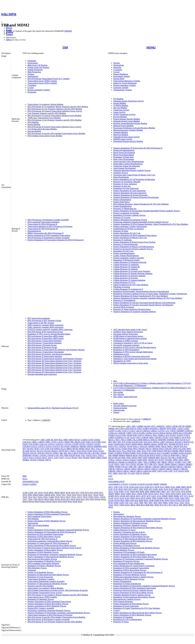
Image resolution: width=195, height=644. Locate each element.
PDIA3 (162, 449)
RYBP (179, 458)
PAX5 (85, 451)
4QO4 (173, 494)
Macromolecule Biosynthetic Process (42, 559)
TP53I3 (133, 464)
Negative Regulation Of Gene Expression (130, 193)
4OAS (123, 494)
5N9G (30, 495)
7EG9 (74, 495)
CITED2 (97, 440)
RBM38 (129, 455)
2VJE (111, 489)
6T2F (188, 500)
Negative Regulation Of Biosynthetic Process (131, 537)
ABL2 (134, 426)
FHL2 (155, 435)
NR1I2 (164, 446)
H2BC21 (178, 437)
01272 (111, 479)
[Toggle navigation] (2, 22)
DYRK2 (112, 435)
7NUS (116, 505)
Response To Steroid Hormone (125, 244)
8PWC (191, 505)
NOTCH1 (144, 446)
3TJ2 (182, 489)
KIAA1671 (148, 442)
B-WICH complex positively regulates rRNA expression (50, 329)
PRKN (182, 451)
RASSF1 (188, 453)
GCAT (127, 437)
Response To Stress (121, 622)
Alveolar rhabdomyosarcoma (125, 406)
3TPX (187, 489)
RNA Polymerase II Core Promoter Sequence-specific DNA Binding (55, 109)
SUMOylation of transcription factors (128, 336)
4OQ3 (168, 494)
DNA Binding (33, 122)
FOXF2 (36, 444)
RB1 (61, 453)
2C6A (141, 487)
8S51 (83, 499)
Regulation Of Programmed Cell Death (129, 552)
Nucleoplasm (33, 76)
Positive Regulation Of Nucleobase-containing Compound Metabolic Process (58, 530)
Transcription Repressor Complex (127, 81)
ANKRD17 (161, 426)
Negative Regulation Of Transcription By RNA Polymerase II (138, 148)
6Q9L (162, 500)
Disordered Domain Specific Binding (128, 141)
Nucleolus (117, 67)
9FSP (65, 502)
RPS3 (140, 458)
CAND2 (84, 440)
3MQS (177, 489)
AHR (48, 440)
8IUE (73, 499)
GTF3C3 (41, 446)
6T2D (178, 500)
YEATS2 (33, 460)
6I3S (136, 500)
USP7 (171, 471)
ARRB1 (188, 426)
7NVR (57, 497)
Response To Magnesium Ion (125, 209)
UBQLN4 (147, 471)
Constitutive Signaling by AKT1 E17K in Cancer (133, 343)
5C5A (159, 496)
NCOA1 (33, 451)
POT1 (149, 451)
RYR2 (185, 458)
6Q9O (167, 500)
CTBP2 (129, 433)
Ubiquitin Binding (121, 132)
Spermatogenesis (34, 231)
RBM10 (122, 455)
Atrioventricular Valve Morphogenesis (129, 161)
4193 (110, 476)
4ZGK (133, 496)
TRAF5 (161, 464)
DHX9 (67, 442)
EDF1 (89, 442)
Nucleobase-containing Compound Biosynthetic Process (50, 541)
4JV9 (173, 491)
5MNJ (132, 498)
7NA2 (182, 503)
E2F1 (84, 442)
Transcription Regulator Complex (41, 579)
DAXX (156, 433)
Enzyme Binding (34, 131)
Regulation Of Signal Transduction (127, 584)
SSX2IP (72, 455)
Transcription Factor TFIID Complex (42, 81)
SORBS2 (153, 462)
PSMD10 (119, 453)
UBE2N (162, 469)
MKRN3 (147, 444)
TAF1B (38, 458)
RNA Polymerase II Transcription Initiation (45, 356)
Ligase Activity (119, 112)
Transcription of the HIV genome (41, 323)
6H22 (122, 500)
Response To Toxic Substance (125, 184)
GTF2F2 (97, 444)
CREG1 (35, 442)
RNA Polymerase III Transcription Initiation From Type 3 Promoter (54, 370)
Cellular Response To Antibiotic (126, 265)
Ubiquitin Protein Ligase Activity (127, 137)
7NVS (62, 497)
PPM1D (160, 451)
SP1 (58, 455)
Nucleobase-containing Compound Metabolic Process (49, 610)
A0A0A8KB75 (114, 484)
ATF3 (117, 429)
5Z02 (182, 498)
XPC (125, 473)
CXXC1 (61, 442)
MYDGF (180, 444)
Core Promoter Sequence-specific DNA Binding (47, 113)
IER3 (177, 440)
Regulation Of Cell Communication (128, 619)
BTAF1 (77, 440)
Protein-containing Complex (39, 90)
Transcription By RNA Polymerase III (43, 229)
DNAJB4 (188, 433)
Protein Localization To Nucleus (126, 213)
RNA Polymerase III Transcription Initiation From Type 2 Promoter (54, 365)
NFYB (61, 451)
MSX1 (88, 449)
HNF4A (90, 446)
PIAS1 (95, 451)
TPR (151, 464)
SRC (159, 462)
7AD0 (121, 503)
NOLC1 (136, 446)
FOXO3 (180, 435)
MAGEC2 (179, 442)
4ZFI (128, 496)
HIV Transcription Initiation (39, 318)
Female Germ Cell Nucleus (38, 67)
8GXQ (58, 499)
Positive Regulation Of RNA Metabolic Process (46, 521)
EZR (140, 435)
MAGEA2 (170, 442)
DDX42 (169, 433)
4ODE (140, 494)
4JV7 (169, 491)
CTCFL (54, 442)
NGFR (130, 446)
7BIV (151, 503)
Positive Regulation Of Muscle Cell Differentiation (134, 247)
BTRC (174, 429)
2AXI (136, 487)
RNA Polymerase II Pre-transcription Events (45, 332)
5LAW (111, 498)
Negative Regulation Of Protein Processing (130, 195)
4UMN (111, 496)
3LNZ (171, 489)
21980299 (46, 420)
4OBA (129, 494)
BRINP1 (163, 429)
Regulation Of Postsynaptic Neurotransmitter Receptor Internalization (141, 291)
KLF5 (64, 449)
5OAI (138, 498)
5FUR (68, 493)
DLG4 (181, 433)
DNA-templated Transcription (39, 516)
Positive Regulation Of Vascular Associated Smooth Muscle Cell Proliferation (144, 303)
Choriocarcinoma (120, 408)
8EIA (143, 505)
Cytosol (31, 88)
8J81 (181, 505)
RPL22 (185, 455)
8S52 (87, 499)
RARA (181, 453)
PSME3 (133, 453)
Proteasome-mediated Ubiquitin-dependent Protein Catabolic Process (141, 222)
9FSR (75, 502)
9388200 (68, 31)
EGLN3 (119, 435)
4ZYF (144, 496)
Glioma (116, 412)
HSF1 (105, 446)
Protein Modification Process (125, 543)
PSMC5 (111, 453)
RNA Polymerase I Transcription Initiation (44, 341)
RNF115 (160, 455)
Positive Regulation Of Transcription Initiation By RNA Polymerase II (56, 240)
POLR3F (26, 453)
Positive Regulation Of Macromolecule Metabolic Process (51, 557)
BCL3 (61, 440)
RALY (159, 453)
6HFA (127, 500)
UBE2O (169, 469)
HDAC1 (112, 440)
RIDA (141, 455)
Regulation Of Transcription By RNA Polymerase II (48, 543)
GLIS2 (133, 437)
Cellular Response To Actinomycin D (128, 289)
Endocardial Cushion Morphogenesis (128, 164)
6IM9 (141, 500)
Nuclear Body (119, 79)
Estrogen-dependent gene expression (42, 374)
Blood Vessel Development (124, 153)
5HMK (176, 496)
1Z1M (131, 487)
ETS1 (104, 442)
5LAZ (122, 498)
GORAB (145, 437)
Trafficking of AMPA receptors (126, 341)
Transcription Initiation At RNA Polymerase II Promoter (50, 226)
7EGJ (35, 497)
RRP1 (158, 458)
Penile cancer (119, 403)
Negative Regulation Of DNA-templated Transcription (135, 235)
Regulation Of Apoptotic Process (126, 561)
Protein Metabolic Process (124, 550)
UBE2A (141, 467)
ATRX (140, 429)
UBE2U (126, 471)
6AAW (111, 500)
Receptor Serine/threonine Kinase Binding (130, 123)
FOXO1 (173, 435)
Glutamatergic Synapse (123, 90)
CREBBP (180, 431)
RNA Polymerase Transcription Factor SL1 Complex (49, 79)
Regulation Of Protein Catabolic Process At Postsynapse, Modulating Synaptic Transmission (150, 294)
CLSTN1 (161, 431)
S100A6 (133, 460)
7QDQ (122, 505)
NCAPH (26, 451)
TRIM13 (174, 464)
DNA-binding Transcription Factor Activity (45, 593)
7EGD (96, 495)
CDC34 (139, 431)
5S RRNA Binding (121, 105)
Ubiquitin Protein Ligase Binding (127, 121)
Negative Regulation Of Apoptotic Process (130, 220)
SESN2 (151, 460)
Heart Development (121, 177)
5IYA (91, 493)
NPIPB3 (151, 446)
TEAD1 (74, 458)
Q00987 (156, 484)
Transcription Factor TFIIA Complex (42, 83)
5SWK (148, 498)
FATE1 (25, 444)
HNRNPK (98, 446)
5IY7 (78, 493)
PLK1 (134, 451)
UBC (135, 467)
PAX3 (79, 451)
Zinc (115, 381)
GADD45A (119, 437)
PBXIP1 (142, 449)
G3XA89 (149, 484)
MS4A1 (154, 444)
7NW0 (91, 497)
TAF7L (62, 458)
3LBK (155, 489)
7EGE (101, 495)
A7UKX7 (125, 484)
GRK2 (151, 437)
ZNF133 (139, 473)
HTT (24, 449)
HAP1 (68, 446)
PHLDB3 (112, 451)
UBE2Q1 (176, 469)
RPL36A (118, 458)
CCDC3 (125, 431)
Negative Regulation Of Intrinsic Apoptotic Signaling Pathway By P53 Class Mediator (148, 298)
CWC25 (135, 433)
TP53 (80, 458)
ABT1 (43, 440)
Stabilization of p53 (121, 354)
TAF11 (95, 455)
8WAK (98, 499)
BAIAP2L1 (155, 429)
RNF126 (167, 455)
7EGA (79, 495)
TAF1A (32, 458)
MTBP (161, 444)
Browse (9, 28)
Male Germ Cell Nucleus (37, 65)
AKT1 (153, 426)
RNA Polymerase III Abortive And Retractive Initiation (50, 354)
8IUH (78, 499)
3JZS (150, 489)
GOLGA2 (43, 444)
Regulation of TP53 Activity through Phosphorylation (49, 334)
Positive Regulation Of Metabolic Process (44, 561)
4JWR (189, 491)
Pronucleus (32, 92)
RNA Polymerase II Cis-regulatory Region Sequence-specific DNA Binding (58, 107)
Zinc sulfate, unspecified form (125, 397)
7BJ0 (155, 503)
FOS (30, 444)
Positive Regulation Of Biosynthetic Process (45, 550)
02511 (25, 479)
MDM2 (151, 47)
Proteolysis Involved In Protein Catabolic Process (133, 249)
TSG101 (124, 467)
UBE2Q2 (184, 469)
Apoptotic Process (121, 173)
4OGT (157, 494)
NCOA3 (40, 451)
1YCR (126, 487)
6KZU (146, 500)
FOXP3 (187, 435)
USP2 (165, 471)
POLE (144, 451)
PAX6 (90, 451)
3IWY (136, 489)
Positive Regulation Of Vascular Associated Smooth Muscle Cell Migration (143, 305)
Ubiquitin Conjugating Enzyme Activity (129, 532)
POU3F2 (49, 453)
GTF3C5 (57, 446)
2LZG (173, 487)
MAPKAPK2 (119, 444)
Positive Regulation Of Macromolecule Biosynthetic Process (52, 546)
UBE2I (99, 458)
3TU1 (111, 491)
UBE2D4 (172, 467)
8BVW (41, 499)
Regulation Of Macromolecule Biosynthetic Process (48, 575)
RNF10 (153, 455)
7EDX (58, 495)
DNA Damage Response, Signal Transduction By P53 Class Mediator (141, 204)
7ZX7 (25, 499)
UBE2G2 (120, 469)
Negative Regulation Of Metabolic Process (130, 523)
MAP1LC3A (189, 442)
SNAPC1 (36, 455)
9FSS (80, 502)
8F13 (171, 505)
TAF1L (51, 458)
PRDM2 (175, 451)
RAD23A (152, 453)
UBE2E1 (180, 467)
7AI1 (131, 503)
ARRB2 (112, 429)
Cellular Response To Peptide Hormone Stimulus (133, 273)
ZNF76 (48, 460)
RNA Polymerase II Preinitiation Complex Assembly (49, 238)
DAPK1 (142, 433)
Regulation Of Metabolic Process (41, 599)
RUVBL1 (88, 453)
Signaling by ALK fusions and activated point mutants (135, 359)
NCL (117, 446)
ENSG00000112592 (31, 482)
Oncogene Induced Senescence (126, 334)
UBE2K (147, 469)
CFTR (90, 440)
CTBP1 (47, 442)
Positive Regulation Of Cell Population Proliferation (134, 179)
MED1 (141, 444)
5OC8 (143, 498)
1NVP (40, 493)
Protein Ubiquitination (122, 200)
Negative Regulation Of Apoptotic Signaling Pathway (135, 312)
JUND (47, 449)
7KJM (171, 503)
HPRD (9, 40)
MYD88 (172, 444)
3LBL (161, 489)
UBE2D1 (148, 467)
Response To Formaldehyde (124, 300)
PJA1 (124, 451)
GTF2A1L (60, 444)
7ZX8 (30, 499)
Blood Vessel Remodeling (124, 155)
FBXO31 (149, 435)
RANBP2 (174, 453)
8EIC (152, 505)
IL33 (188, 440)
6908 (24, 476)
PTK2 (139, 453)
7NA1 (176, 503)
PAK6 (130, 449)
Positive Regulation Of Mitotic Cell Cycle (130, 238)
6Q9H (157, 500)
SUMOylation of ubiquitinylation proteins (130, 338)
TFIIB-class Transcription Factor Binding (44, 118)
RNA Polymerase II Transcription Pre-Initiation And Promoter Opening (56, 350)
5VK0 (166, 498)
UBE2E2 (187, 467)
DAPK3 (149, 433)
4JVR (183, 491)
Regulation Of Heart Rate (123, 157)
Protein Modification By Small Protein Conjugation (134, 566)
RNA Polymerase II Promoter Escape (42, 347)
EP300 (130, 435)
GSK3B (158, 437)
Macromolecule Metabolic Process (127, 516)
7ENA (40, 497)
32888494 (135, 421)
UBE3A (139, 471)
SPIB (66, 455)
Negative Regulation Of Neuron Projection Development (136, 197)
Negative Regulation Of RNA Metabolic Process (47, 606)
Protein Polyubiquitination (124, 150)
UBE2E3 (112, 469)
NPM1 (158, 446)
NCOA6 (47, 451)
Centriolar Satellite (121, 88)
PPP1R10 (168, 451)
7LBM (51, 497)
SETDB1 (169, 460)
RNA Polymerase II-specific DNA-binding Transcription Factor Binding (56, 133)
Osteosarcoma (119, 410)
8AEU (128, 505)
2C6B (147, 487)
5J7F (182, 496)
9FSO (60, 502)
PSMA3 (188, 451)
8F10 (161, 505)
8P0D (185, 505)
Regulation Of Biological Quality (127, 260)
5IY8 (82, 493)
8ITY (68, 499)
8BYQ (47, 499)
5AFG (154, 496)
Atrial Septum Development (124, 168)
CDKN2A (146, 431)
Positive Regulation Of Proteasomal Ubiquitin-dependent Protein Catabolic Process (147, 211)
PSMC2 (56, 453)
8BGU (133, 505)
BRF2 (72, 440)
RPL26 (111, 458)
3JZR (146, 489)
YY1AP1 (131, 473)
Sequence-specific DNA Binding (41, 586)
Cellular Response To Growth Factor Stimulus (132, 271)
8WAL (104, 499)
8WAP (37, 502)
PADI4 (124, 449)
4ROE (63, 493)
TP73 (146, 464)
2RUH (189, 487)
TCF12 (68, 458)
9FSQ (70, 502)
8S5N (92, 499)
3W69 (132, 491)
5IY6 (73, 493)
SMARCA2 (113, 462)
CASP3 (111, 431)
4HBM (153, 491)
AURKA (146, 429)
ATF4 (56, 440)
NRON (176, 446)
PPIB (154, 451)
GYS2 (171, 437)
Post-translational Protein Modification (129, 563)
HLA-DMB (138, 440)
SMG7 (140, 462)
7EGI (30, 497)
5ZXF (187, 498)
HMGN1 (154, 440)
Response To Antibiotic (123, 240)
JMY (119, 442)
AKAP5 (147, 426)
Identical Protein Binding (123, 126)
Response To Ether (121, 231)
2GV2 (162, 487)
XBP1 (115, 473)
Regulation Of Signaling (123, 617)
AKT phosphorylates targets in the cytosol (130, 329)
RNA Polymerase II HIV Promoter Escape (44, 321)
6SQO (172, 500)
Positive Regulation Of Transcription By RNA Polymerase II (52, 532)
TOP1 (123, 464)
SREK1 (164, 462)
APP (180, 426)
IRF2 (115, 442)
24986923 (146, 419)
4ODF (145, 494)
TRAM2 (86, 458)
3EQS (120, 489)
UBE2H (127, 469)
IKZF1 (37, 449)
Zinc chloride (119, 394)
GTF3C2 (34, 446)
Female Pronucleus (35, 70)
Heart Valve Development (124, 159)
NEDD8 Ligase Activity (123, 139)
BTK (169, 429)
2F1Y (152, 487)
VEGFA (181, 471)
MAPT (128, 444)
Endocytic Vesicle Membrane (125, 83)
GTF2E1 (82, 444)
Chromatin (32, 61)
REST (76, 453)
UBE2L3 (155, 469)
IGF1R (183, 440)
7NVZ (85, 497)
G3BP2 (111, 437)
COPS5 (173, 431)
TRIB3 (167, 464)
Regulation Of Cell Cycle (123, 251)
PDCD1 (149, 449)
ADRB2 (140, 426)
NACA (99, 449)
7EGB (85, 495)
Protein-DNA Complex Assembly (41, 608)
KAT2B (135, 442)
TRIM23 (181, 464)
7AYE (136, 503)
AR (52, 440)
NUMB (111, 449)
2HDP (167, 487)
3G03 (125, 489)
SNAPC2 (44, 455)
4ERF (147, 491)
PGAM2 (183, 449)
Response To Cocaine (122, 217)
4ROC (51, 493)
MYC (93, 449)
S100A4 (126, 460)
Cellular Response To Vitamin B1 (127, 267)
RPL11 (179, 455)
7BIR (141, 503)
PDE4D (155, 449)
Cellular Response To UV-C (124, 282)
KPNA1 (156, 442)
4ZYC (138, 496)
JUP (52, 449)
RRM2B (152, 458)
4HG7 (164, 491)
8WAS (55, 502)
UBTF (105, 458)
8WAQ (43, 502)
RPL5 (129, 458)
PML (139, 451)
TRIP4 (93, 458)
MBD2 (69, 449)
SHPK (175, 460)
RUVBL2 (96, 453)
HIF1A (124, 440)
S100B (139, 460)
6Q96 (151, 500)
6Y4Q (111, 503)
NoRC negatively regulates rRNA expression (45, 327)
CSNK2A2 (113, 433)
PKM (129, 451)
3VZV (127, 491)
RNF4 (81, 453)
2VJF (115, 489)
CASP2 (186, 429)
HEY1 (118, 440)
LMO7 (163, 442)
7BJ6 (160, 503)
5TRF (154, 498)
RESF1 (136, 455)
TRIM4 (111, 467)
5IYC (101, 493)
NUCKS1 (184, 446)
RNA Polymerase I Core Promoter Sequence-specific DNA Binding (54, 120)
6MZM (47, 495)
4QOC (179, 494)
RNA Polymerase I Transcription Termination (46, 352)
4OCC (134, 494)
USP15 (160, 471)
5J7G (186, 496)
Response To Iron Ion (122, 186)
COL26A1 (27, 442)
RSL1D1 (164, 458)
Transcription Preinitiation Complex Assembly (46, 581)
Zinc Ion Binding (120, 108)
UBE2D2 (156, 467)
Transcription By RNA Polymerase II (42, 224)
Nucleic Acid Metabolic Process (40, 572)
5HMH (165, 496)
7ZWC (97, 497)
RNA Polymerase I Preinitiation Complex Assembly (48, 220)
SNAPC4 (52, 455)
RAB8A (145, 453)
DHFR (176, 433)
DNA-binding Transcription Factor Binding (45, 136)
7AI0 (126, 503)
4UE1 (189, 494)
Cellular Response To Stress (124, 530)
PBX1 (135, 449)
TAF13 (25, 458)
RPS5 (146, 458)
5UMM (160, 498)
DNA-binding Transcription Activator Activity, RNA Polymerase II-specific (58, 590)
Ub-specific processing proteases (126, 345)
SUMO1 (178, 462)
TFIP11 (117, 464)
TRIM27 (189, 464)
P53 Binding (118, 99)
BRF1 (66, 440)
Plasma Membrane (121, 74)
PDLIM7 (169, 449)
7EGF (25, 497)
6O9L (53, 495)
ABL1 (129, 426)
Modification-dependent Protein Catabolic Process (133, 577)
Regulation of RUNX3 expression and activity (132, 356)
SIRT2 (181, 460)
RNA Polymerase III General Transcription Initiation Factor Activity (55, 111)
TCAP (111, 464)
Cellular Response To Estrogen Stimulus (129, 276)
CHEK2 (154, 431)
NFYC (67, 451)
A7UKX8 (133, 484)
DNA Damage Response (123, 602)
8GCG (176, 505)
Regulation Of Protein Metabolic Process (130, 575)
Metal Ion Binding (121, 135)
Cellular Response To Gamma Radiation (129, 280)
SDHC (145, 460)
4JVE (178, 491)
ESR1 (99, 442)
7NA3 (187, 503)
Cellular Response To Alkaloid (125, 269)
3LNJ (166, 489)
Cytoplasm (32, 85)
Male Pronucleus (34, 72)
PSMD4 (126, 453)
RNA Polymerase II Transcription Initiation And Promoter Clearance (55, 359)
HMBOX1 (75, 446)
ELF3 (94, 442)
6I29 (132, 500)
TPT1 (155, 464)
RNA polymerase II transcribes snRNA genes (46, 336)
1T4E (116, 487)
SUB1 (78, 455)
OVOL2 (118, 449)
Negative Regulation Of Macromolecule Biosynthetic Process (138, 528)
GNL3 (138, 437)
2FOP (157, 487)
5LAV (191, 496)
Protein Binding (34, 125)
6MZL (41, 495)
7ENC (46, 497)
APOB (175, 426)
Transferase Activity (121, 110)
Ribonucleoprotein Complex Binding (128, 130)
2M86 (178, 487)
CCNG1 (132, 431)
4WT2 (117, 496)
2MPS (183, 487)
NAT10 (111, 446)
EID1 (124, 435)
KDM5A (57, 449)
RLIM (147, 455)
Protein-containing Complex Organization (130, 226)
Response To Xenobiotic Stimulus (127, 182)
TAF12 (101, 455)
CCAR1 (118, 431)
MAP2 (111, 444)
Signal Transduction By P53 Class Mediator (131, 285)
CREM (41, 442)
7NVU (74, 497)
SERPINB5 (27, 455)
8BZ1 (52, 499)
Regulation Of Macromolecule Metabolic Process (47, 584)
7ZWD (103, 497)
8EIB (147, 505)
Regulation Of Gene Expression (126, 188)
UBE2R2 (112, 471)
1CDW (31, 493)
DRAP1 (78, 442)
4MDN (111, 494)
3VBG (121, 491)
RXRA (104, 453)
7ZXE (35, 499)
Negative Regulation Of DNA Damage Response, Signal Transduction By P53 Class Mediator (151, 224)
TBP (65, 47)
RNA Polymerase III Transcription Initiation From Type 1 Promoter (54, 361)
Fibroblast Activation (122, 287)
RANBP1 (166, 453)
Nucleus (31, 74)
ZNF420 (146, 473)
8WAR (49, 502)
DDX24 (162, 433)
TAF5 (56, 458)
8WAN (25, 502)
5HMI (170, 496)
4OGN (151, 494)
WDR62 (26, 460)
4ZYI (149, 496)
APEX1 (169, 426)
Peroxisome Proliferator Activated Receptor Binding (134, 128)
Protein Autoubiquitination (124, 253)
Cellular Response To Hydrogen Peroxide (130, 262)
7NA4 (111, 505)
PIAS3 (101, 451)
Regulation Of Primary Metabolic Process (44, 566)
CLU (167, 431)
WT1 (110, 473)
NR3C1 (73, 451)
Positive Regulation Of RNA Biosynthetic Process (47, 512)
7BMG (165, 503)
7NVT (68, 497)
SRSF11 (171, 462)
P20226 (26, 484)
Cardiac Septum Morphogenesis (126, 256)
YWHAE (41, 460)
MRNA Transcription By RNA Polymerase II (45, 233)
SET (156, 460)
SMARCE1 (133, 462)
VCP (175, 471)
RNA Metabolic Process (37, 568)
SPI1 (61, 455)
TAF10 (89, 455)
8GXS (63, 499)
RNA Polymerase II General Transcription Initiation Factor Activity (54, 127)
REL (66, 453)
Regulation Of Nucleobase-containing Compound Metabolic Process (55, 554)
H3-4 (63, 446)
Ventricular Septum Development (127, 166)
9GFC (111, 507)
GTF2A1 (51, 444)
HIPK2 (130, 440)
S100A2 (119, 460)
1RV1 (111, 487)
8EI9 (138, 505)
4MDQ (117, 494)
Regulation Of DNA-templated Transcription (45, 534)
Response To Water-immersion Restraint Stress (132, 309)
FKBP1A (161, 435)
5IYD (25, 495)
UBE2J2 (140, 469)
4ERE (142, 491)
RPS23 (135, 458)
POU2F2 (41, 453)
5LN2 (127, 498)
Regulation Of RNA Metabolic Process (43, 552)
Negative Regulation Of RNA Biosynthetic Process (48, 604)
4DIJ (137, 491)
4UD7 (184, 494)
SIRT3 (187, 460)
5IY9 (87, 493)
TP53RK (140, 464)
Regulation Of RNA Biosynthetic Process (44, 537)
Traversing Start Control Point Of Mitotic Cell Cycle (134, 175)
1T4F (120, 487)
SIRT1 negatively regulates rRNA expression (45, 325)
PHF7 (189, 449)
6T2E (183, 500)
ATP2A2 (133, 429)
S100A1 (112, 460)
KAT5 (141, 442)
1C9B (25, 493)
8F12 (166, 505)
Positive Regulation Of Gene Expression (129, 191)
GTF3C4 (49, 446)
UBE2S (119, 471)
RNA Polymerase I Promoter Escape (42, 345)
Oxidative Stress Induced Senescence (128, 332)
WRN (187, 471)
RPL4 (124, 458)
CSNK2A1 (189, 431)
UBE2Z (133, 471)
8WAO (31, 502)
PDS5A (176, 449)
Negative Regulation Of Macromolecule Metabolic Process (137, 521)
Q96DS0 (163, 484)
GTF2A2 (68, 444)
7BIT (146, 503)
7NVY (79, 497)
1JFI (36, 493)
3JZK (141, 489)
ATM (127, 429)
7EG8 (69, 495)
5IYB (96, 493)
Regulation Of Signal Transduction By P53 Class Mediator (137, 608)
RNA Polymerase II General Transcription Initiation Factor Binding (54, 116)
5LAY (117, 498)
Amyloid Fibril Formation (124, 307)
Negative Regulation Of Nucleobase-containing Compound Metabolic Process (59, 613)
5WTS (171, 498)
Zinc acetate (118, 392)
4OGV (162, 494)
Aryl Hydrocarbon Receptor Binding (42, 129)
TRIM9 (118, 467)
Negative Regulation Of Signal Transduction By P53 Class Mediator (141, 296)
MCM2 (75, 449)
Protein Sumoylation (122, 202)
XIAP (121, 473)
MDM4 (134, 444)
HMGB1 (83, 446)
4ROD (57, 493)
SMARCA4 (123, 462)
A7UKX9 (141, 484)
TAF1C (44, 458)
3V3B (116, 491)
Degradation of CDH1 (122, 361)
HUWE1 (30, 449)
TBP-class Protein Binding (38, 525)
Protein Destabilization (122, 206)
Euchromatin (33, 63)
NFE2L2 (55, 451)
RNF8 (173, 455)
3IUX (130, 489)
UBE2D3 (164, 467)
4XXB (123, 496)
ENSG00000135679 (116, 482)
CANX (180, 429)
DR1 (72, 442)
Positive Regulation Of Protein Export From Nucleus (134, 242)
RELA (71, 453)
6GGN (117, 500)
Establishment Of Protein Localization (129, 229)
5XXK (177, 498)
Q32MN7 (33, 484)
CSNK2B (121, 433)
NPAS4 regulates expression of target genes (131, 363)
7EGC (90, 495)
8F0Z (157, 505)
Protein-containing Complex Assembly (129, 258)
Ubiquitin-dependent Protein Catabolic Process (132, 170)
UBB (130, 467)
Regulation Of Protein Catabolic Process (129, 215)
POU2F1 (34, 453)
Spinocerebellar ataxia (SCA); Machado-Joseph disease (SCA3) (53, 408)
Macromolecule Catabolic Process (127, 599)
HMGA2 (146, 440)
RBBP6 (115, 455)
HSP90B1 (171, 440)
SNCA (146, 462)
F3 (143, 435)
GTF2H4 (26, 446)
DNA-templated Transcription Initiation (43, 222)
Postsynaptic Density (122, 76)
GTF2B (75, 444)
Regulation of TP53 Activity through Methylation (133, 352)
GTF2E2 (90, 444)
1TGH (46, 493)
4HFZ (158, 491)
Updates (9, 35)
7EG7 (64, 495)
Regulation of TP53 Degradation (126, 350)
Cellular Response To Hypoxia (125, 278)
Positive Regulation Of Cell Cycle (127, 233)
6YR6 (116, 503)
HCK (189, 437)
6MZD (36, 495)
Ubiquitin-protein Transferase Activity (129, 101)
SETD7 (161, 460)
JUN (42, 449)
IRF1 (110, 442)
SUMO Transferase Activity (124, 114)
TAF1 (83, 455)
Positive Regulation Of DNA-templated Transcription (49, 235)
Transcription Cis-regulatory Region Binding (45, 104)
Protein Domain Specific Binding (127, 119)
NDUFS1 (123, 446)
